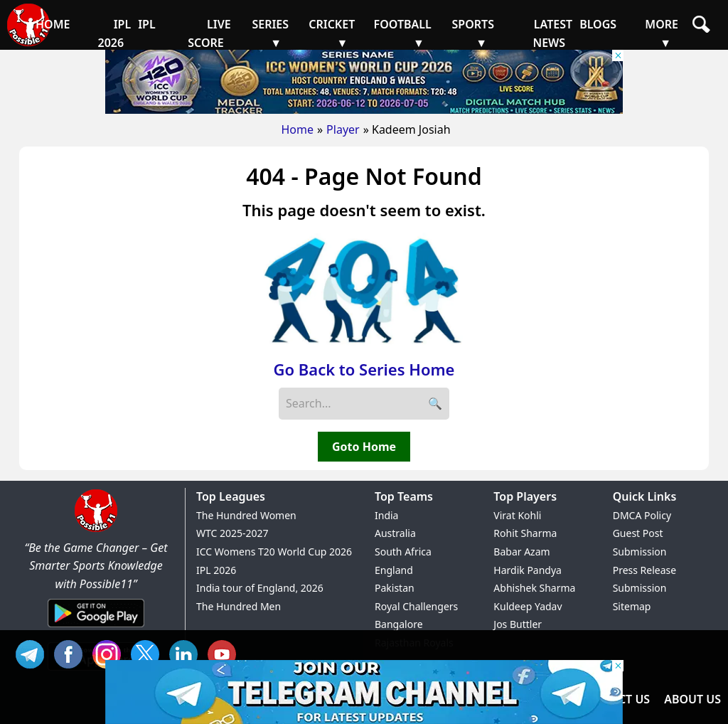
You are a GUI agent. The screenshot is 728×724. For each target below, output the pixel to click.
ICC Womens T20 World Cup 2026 (274, 552)
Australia (395, 533)
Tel (33, 653)
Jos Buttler (518, 624)
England (394, 570)
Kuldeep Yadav (528, 606)
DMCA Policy (642, 515)
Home (297, 129)
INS (110, 653)
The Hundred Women (246, 515)
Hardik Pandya (528, 570)
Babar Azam (521, 552)
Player (343, 129)
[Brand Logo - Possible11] (96, 529)
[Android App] (96, 628)
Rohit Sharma (525, 533)
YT (225, 653)
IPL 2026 (216, 570)
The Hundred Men (239, 606)
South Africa (403, 552)
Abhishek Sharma (534, 588)
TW (149, 653)
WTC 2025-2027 (232, 533)
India (386, 515)
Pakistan (395, 588)
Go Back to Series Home (364, 369)
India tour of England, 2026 (260, 588)
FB (72, 653)
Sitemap (632, 606)
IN (187, 653)
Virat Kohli (517, 515)
